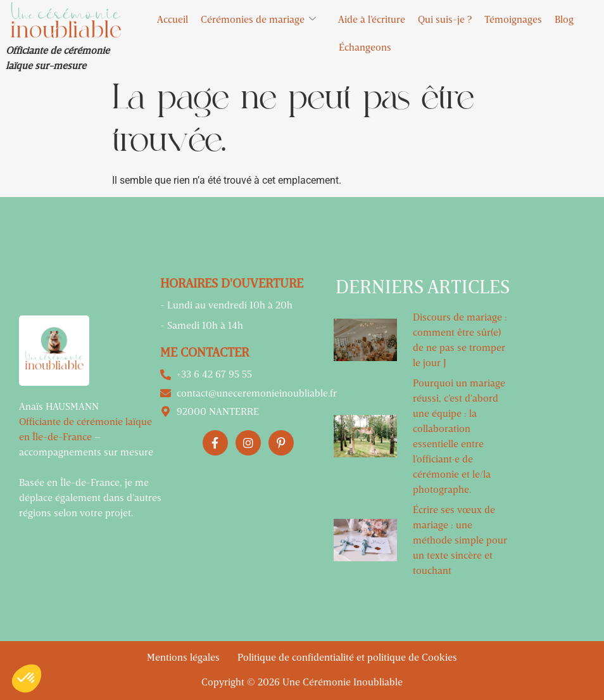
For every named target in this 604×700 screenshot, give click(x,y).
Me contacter (204, 352)
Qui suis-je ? (445, 19)
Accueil (173, 19)
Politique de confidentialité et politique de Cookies (347, 657)
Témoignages (513, 19)
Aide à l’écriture (372, 19)
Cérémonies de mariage (263, 19)
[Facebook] (215, 443)
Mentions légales (185, 657)
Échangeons (365, 47)
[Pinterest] (281, 443)
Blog (564, 19)
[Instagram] (248, 443)
